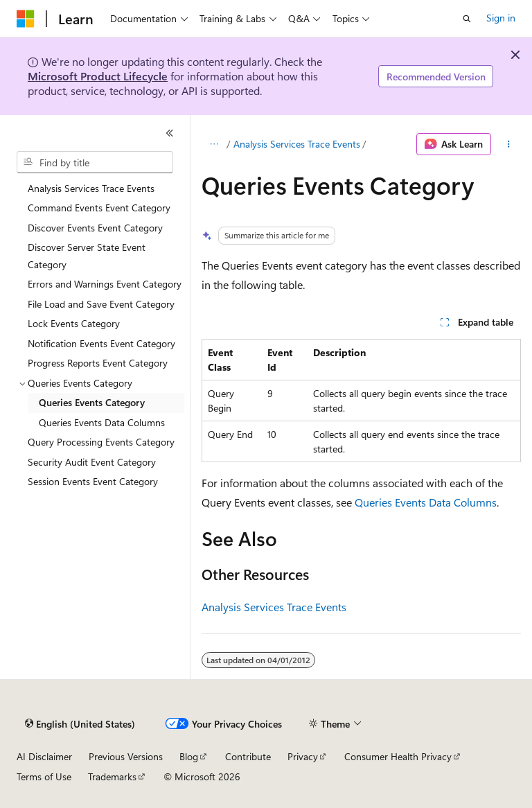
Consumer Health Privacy (398, 756)
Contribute (248, 756)
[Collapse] (170, 133)
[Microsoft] (26, 19)
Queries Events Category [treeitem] (92, 402)
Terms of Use (44, 776)
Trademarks (112, 776)
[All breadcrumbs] (214, 144)
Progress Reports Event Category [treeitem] (98, 363)
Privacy (303, 756)
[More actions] (509, 144)
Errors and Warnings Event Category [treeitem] (105, 284)
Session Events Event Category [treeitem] (93, 481)
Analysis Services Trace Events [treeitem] (91, 188)
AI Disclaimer (44, 756)
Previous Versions (126, 756)
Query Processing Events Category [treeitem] (101, 442)
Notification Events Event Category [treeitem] (101, 343)
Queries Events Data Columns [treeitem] (102, 422)
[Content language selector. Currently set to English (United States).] (80, 724)
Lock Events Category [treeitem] (74, 323)
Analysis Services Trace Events (297, 144)
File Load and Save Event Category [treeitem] (101, 304)
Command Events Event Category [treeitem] (99, 208)
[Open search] (467, 19)
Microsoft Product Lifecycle (98, 76)
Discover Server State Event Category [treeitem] (87, 256)
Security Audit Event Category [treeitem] (92, 462)
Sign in (501, 18)
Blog (189, 756)
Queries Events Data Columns (426, 502)
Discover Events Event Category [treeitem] (95, 228)
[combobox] (95, 162)
